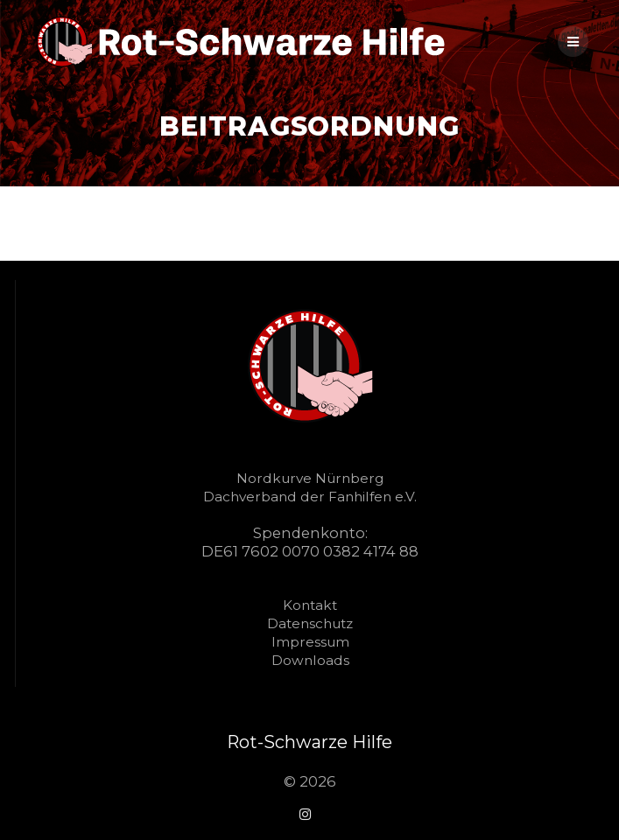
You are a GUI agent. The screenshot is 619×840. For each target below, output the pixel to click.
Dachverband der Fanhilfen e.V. (310, 497)
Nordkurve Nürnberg (310, 478)
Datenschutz (310, 623)
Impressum (310, 642)
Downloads (310, 660)
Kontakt (310, 605)
